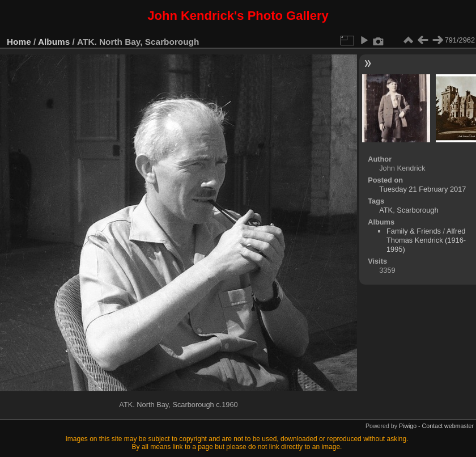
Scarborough (417, 210)
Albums (54, 42)
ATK (386, 210)
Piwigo (408, 426)
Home (19, 42)
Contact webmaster (448, 426)
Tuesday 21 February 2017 (422, 189)
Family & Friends (414, 231)
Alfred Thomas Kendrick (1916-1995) (426, 240)
